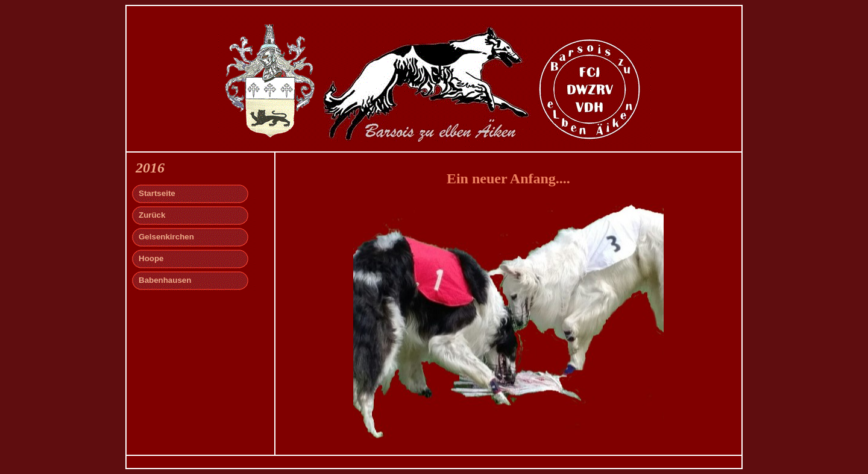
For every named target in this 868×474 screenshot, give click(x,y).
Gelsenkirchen (166, 237)
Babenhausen (165, 280)
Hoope (151, 258)
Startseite (157, 193)
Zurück (152, 215)
